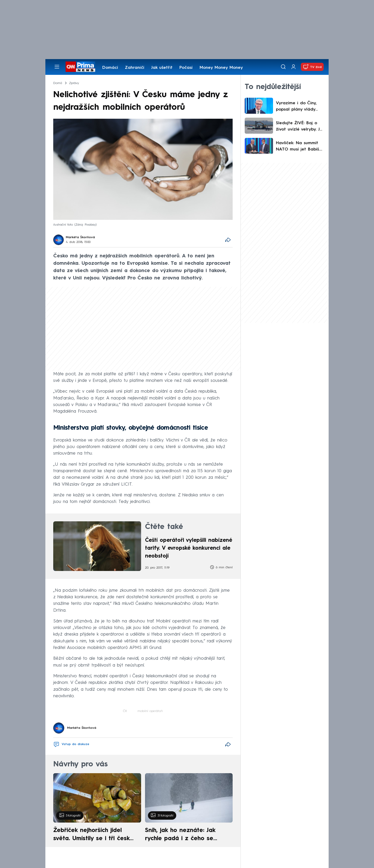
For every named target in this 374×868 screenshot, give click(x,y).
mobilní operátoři (150, 711)
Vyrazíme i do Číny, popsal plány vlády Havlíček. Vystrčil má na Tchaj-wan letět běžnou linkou (297, 107)
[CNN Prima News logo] (80, 67)
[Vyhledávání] (283, 67)
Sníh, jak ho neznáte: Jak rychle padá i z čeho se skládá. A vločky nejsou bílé (184, 835)
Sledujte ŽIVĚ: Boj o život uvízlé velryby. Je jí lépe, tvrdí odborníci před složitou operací (299, 127)
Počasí (186, 68)
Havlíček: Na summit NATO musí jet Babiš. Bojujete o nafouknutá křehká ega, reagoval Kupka (299, 147)
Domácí (110, 68)
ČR (125, 711)
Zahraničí (135, 68)
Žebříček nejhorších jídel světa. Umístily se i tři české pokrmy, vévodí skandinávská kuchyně (94, 835)
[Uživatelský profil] (293, 67)
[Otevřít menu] (57, 67)
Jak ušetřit (162, 68)
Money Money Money (221, 68)
